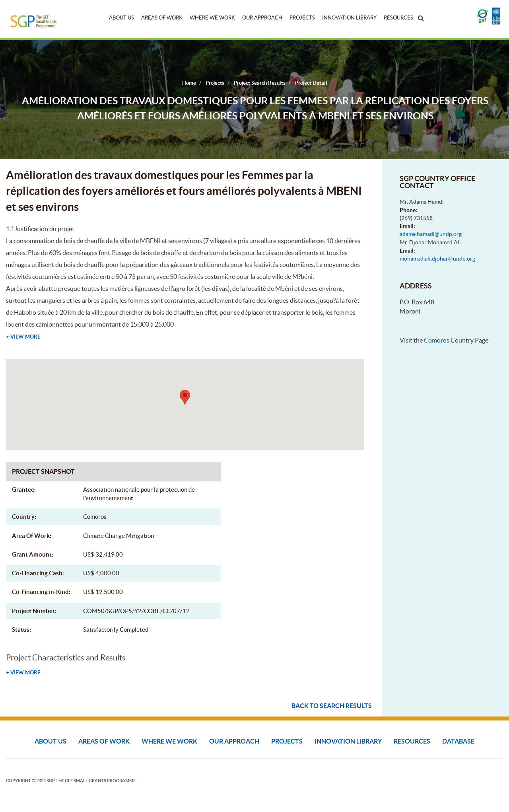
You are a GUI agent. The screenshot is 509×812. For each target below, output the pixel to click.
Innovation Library (349, 18)
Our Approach (262, 18)
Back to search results (332, 706)
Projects (302, 18)
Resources (398, 18)
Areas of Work (162, 18)
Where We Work (212, 18)
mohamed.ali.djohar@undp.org (437, 259)
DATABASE (458, 741)
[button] (185, 397)
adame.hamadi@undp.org (431, 234)
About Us (121, 18)
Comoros (437, 340)
